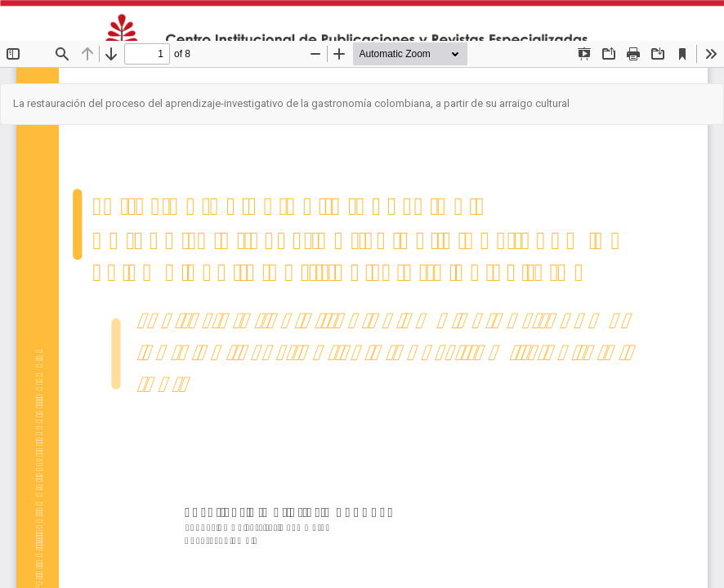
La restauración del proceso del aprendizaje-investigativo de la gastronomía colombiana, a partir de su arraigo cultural (291, 103)
